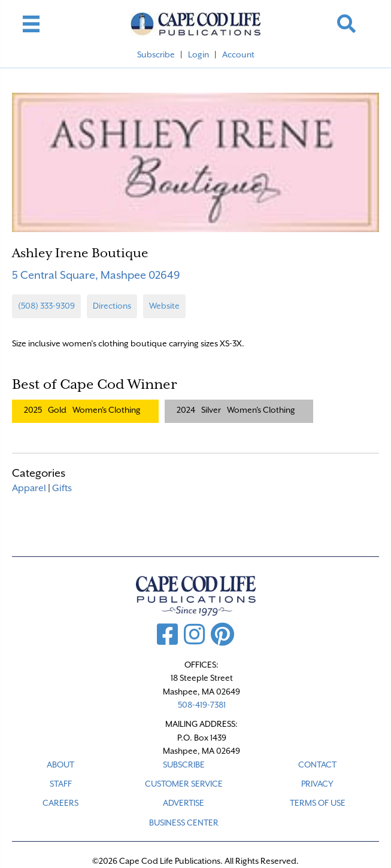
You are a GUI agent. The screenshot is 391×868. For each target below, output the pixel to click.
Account (238, 54)
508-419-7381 (202, 705)
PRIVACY (317, 784)
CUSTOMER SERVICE (184, 784)
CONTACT (317, 765)
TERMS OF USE (318, 803)
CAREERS (60, 803)
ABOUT (60, 765)
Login (198, 54)
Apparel (29, 488)
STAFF (61, 784)
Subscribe (156, 54)
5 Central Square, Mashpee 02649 (96, 275)
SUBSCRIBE (184, 765)
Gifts (62, 488)
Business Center (184, 823)
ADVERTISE (184, 803)
